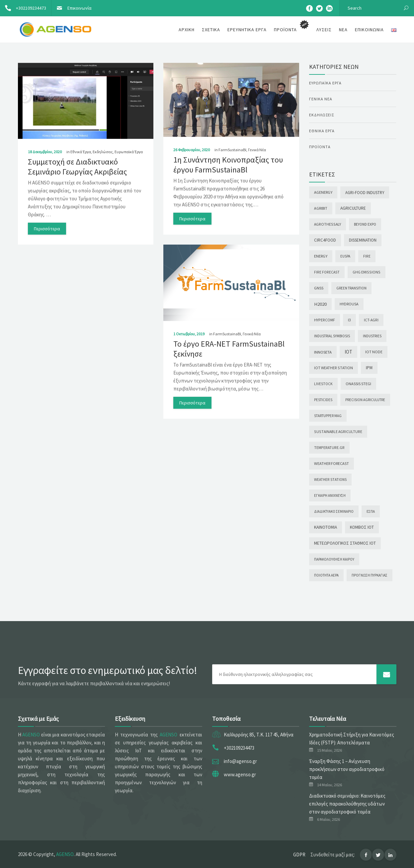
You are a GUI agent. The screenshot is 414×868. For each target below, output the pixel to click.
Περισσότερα (47, 229)
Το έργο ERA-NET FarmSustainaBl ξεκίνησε (229, 349)
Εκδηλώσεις (103, 152)
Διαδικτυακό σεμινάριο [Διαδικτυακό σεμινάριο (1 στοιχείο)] (334, 511)
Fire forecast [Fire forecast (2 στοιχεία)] (327, 272)
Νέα (343, 30)
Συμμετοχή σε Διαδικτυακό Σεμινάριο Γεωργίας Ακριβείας (77, 167)
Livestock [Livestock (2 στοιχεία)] (323, 384)
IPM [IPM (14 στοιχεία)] (369, 368)
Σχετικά (211, 30)
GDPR (299, 855)
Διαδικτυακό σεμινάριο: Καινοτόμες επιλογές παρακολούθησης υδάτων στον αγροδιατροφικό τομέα (347, 804)
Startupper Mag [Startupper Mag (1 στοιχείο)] (328, 416)
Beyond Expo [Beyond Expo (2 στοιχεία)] (365, 224)
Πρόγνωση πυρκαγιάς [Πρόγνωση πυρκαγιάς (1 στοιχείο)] (370, 575)
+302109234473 (23, 8)
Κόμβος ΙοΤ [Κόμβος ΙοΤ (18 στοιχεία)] (362, 527)
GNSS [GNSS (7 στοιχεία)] (319, 288)
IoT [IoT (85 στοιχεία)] (348, 352)
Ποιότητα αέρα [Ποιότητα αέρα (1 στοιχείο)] (326, 575)
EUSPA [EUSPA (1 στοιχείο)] (345, 256)
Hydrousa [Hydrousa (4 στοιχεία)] (349, 304)
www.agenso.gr (240, 774)
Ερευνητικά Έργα (247, 30)
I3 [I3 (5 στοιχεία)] (349, 320)
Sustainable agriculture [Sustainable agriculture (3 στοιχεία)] (338, 432)
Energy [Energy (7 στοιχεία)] (321, 256)
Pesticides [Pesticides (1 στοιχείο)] (323, 400)
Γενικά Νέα (257, 150)
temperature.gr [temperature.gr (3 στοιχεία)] (329, 447)
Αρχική (187, 30)
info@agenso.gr (240, 761)
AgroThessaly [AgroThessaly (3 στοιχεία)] (328, 224)
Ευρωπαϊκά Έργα (129, 152)
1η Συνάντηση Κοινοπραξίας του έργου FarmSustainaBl (228, 165)
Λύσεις (324, 30)
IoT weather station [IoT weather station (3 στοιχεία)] (333, 368)
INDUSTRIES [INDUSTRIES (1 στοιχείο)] (372, 336)
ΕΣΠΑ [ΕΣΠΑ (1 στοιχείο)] (371, 511)
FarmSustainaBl (232, 150)
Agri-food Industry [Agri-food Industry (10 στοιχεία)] (365, 192)
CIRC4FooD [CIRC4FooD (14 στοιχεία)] (325, 240)
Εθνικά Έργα (81, 152)
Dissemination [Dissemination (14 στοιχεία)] (363, 240)
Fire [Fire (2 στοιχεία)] (367, 256)
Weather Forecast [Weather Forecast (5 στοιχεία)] (331, 463)
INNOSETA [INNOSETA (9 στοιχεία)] (323, 352)
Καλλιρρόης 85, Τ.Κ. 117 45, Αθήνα (259, 735)
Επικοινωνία (72, 8)
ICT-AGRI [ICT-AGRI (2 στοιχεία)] (371, 320)
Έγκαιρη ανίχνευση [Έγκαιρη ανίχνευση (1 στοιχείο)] (330, 495)
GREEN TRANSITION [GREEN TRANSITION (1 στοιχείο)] (351, 288)
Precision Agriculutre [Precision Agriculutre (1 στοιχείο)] (365, 400)
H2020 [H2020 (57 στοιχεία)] (320, 304)
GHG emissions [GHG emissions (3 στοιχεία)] (367, 272)
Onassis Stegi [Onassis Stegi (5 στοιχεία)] (358, 384)
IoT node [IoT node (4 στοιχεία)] (374, 352)
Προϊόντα (320, 147)
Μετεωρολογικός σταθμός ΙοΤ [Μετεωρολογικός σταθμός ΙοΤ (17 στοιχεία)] (345, 543)
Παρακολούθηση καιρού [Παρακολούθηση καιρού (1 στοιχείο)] (334, 559)
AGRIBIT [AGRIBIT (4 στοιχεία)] (321, 208)
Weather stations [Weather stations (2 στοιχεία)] (330, 480)
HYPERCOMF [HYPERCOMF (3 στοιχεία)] (325, 320)
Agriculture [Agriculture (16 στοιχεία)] (353, 208)
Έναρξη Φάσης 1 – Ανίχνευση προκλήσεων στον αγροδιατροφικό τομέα (347, 769)
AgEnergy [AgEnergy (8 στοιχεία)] (323, 192)
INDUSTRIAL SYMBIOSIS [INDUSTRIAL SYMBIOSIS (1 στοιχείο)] (332, 336)
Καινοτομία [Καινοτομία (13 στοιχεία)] (326, 527)
